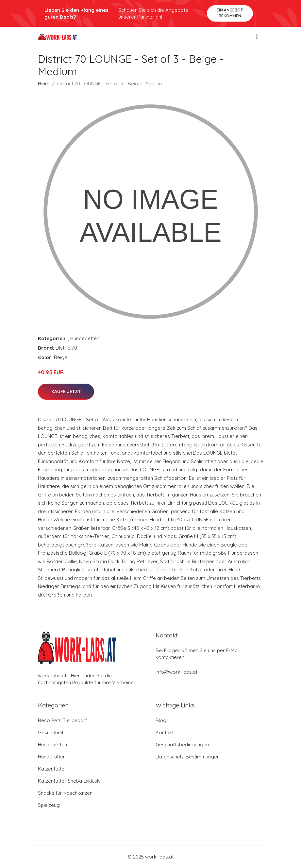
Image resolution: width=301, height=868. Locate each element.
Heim (44, 84)
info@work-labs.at (176, 672)
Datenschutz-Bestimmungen (188, 757)
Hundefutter (51, 757)
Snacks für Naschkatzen (65, 793)
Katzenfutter (52, 769)
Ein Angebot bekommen (230, 13)
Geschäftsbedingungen (182, 745)
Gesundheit (51, 732)
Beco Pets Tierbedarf (63, 720)
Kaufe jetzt (66, 391)
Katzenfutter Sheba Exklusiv (69, 781)
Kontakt (165, 732)
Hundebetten (85, 338)
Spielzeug (49, 805)
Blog (161, 720)
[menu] (258, 36)
